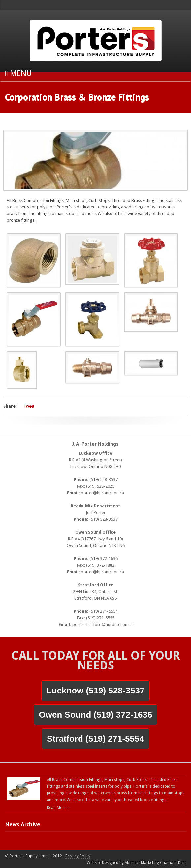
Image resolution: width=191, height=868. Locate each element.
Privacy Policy (78, 856)
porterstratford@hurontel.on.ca (102, 624)
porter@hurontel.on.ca (102, 493)
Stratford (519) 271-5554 (95, 739)
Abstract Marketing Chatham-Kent (155, 863)
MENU (18, 73)
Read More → (59, 808)
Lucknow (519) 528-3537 (96, 691)
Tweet (29, 406)
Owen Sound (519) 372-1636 (96, 715)
